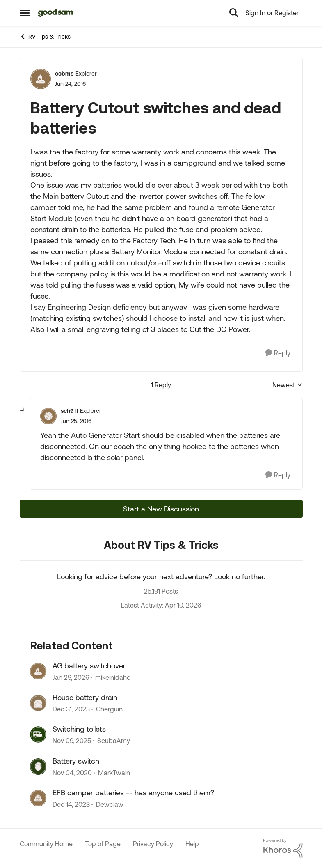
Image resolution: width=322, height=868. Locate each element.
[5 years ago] (72, 773)
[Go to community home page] (56, 13)
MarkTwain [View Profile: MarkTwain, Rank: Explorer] (114, 773)
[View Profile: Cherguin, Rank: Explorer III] (38, 703)
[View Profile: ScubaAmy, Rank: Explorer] (38, 734)
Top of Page (103, 844)
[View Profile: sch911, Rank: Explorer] (48, 416)
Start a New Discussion (161, 509)
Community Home (46, 844)
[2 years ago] (71, 709)
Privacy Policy (153, 844)
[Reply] (278, 353)
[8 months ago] (72, 741)
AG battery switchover (89, 666)
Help (192, 844)
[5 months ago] (71, 677)
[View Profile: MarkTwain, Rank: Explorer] (38, 767)
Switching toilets (79, 729)
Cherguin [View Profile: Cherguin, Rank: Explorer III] (109, 709)
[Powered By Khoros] (283, 848)
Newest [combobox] (288, 386)
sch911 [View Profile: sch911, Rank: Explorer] (69, 411)
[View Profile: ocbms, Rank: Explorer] (41, 79)
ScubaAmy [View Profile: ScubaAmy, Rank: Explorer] (114, 741)
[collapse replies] (23, 410)
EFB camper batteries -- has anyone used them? (133, 793)
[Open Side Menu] (25, 13)
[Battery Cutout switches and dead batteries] (76, 421)
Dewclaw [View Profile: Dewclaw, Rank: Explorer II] (110, 805)
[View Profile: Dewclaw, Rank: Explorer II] (38, 798)
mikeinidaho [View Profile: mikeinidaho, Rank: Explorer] (113, 677)
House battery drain (85, 697)
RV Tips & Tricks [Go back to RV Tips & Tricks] (45, 37)
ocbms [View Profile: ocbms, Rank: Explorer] (64, 74)
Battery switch (76, 761)
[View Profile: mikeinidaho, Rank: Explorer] (38, 671)
